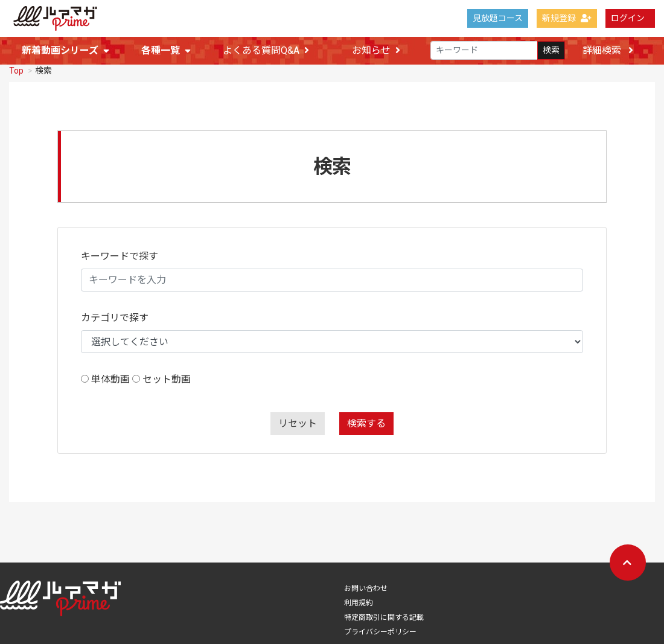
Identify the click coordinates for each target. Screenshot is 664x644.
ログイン (628, 18)
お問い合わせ (366, 587)
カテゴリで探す (115, 317)
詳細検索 (608, 50)
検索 (551, 51)
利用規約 (359, 602)
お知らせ (376, 51)
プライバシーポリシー (380, 631)
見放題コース (498, 18)
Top (16, 69)
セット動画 (167, 378)
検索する (366, 422)
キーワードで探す (120, 255)
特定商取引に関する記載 (384, 616)
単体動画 (110, 378)
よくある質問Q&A (266, 51)
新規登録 (567, 18)
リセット (298, 422)
